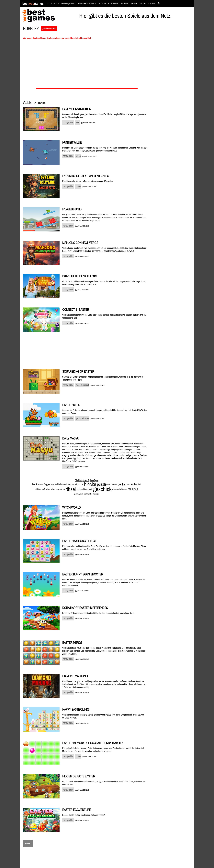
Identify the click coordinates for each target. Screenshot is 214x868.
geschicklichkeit (49, 28)
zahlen (53, 489)
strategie (41, 484)
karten (134, 484)
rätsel (71, 489)
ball (140, 484)
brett (91, 489)
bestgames (33, 4)
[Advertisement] (172, 74)
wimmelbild (78, 494)
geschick (102, 489)
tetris (129, 484)
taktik (35, 484)
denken (122, 484)
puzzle (102, 484)
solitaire (59, 484)
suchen (67, 484)
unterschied (116, 489)
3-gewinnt (49, 484)
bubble (81, 484)
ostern (109, 484)
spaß (43, 489)
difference (124, 489)
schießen (38, 489)
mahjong (133, 489)
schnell (74, 484)
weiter (28, 843)
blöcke (90, 484)
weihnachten (88, 494)
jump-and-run (60, 489)
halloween (96, 494)
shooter (115, 484)
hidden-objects (82, 489)
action (48, 489)
